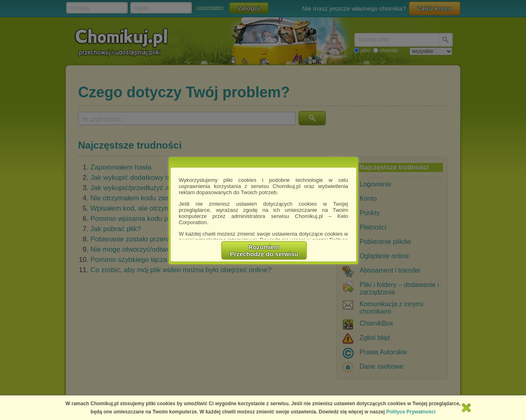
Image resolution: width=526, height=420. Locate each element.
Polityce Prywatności (411, 412)
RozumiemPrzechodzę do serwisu (264, 250)
